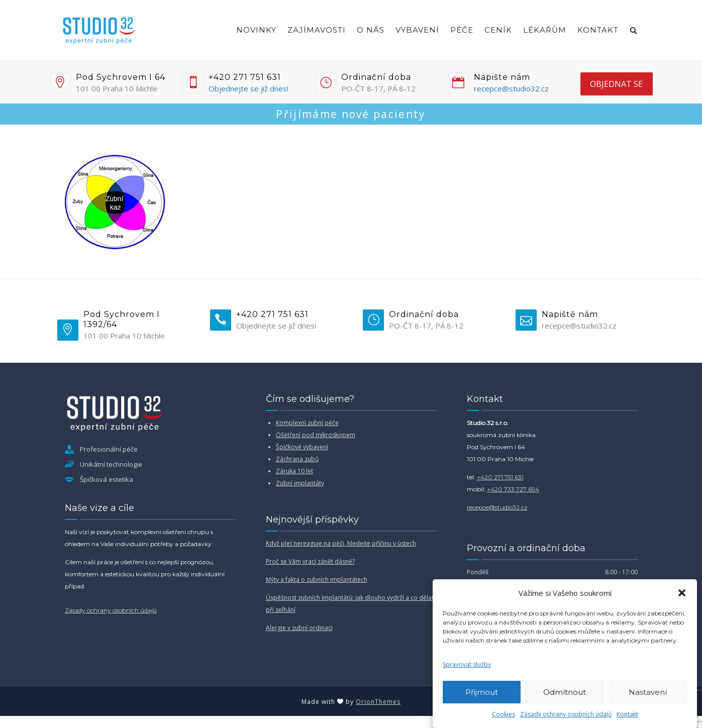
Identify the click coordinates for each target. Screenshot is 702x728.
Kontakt (627, 714)
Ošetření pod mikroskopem (316, 435)
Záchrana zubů (297, 459)
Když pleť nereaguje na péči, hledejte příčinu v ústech (341, 543)
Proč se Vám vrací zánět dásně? (310, 561)
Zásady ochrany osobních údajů (566, 714)
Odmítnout (565, 692)
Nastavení (648, 692)
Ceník (498, 30)
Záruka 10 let (294, 471)
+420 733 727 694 (513, 489)
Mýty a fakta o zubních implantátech (317, 580)
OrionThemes (378, 702)
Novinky (256, 30)
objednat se (616, 84)
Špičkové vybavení (302, 447)
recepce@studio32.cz (511, 88)
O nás (371, 30)
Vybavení (417, 30)
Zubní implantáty (300, 483)
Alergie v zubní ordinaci (299, 628)
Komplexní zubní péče (307, 423)
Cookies (504, 714)
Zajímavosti (317, 30)
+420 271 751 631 (500, 477)
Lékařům (545, 30)
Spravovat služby (467, 664)
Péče (462, 30)
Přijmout (482, 692)
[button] (682, 593)
